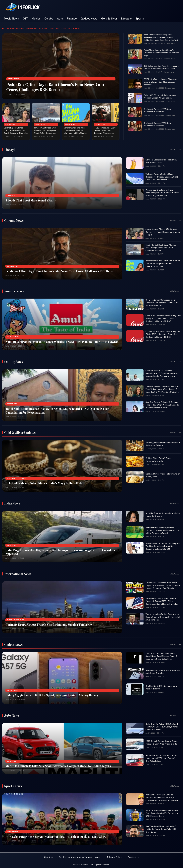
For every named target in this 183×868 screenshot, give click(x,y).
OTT (25, 19)
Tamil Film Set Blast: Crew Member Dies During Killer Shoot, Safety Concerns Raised (45, 132)
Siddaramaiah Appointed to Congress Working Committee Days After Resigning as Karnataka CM (163, 546)
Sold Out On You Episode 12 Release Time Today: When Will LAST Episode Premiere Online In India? (162, 405)
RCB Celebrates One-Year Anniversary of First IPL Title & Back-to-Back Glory (161, 67)
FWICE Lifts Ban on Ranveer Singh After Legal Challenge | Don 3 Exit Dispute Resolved (161, 82)
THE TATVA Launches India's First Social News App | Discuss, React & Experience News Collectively (161, 656)
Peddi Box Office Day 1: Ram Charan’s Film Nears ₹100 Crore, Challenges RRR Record (55, 87)
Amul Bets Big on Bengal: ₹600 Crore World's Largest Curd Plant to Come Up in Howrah (62, 342)
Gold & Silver (109, 19)
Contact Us (134, 857)
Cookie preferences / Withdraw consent (80, 857)
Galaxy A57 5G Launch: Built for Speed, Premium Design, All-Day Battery (161, 97)
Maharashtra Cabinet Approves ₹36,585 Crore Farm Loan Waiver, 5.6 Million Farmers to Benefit (162, 530)
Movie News (11, 19)
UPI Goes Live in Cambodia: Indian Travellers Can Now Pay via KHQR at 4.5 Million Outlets (162, 303)
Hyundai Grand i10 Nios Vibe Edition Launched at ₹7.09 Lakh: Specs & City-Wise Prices (162, 758)
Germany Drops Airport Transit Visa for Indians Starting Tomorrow (49, 624)
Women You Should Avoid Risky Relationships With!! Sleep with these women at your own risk (162, 193)
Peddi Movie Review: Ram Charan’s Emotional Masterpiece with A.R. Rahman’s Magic (162, 53)
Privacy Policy (114, 857)
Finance (72, 19)
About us (48, 857)
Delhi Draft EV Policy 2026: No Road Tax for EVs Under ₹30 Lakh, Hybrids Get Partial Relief (162, 727)
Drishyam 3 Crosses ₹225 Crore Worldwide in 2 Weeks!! (157, 111)
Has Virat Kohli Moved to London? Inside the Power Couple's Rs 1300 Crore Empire (161, 829)
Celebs (49, 19)
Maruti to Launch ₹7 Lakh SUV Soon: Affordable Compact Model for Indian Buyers (58, 766)
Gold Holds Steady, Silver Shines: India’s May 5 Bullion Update (45, 483)
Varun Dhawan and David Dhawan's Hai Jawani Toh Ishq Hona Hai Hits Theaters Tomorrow (76, 132)
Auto (60, 19)
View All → (175, 150)
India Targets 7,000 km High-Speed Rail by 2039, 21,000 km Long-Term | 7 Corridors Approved (60, 552)
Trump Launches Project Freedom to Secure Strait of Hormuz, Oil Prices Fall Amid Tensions (163, 617)
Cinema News (13, 79)
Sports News (169, 72)
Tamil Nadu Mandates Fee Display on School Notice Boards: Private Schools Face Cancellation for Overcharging (57, 410)
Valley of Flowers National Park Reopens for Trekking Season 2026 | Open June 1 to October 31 (162, 177)
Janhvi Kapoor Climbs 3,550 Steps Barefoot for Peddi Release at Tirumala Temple (15, 132)
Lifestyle (126, 19)
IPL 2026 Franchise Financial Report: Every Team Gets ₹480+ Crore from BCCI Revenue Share (162, 813)
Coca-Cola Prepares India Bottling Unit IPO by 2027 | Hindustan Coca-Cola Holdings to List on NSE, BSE (163, 318)
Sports (140, 19)
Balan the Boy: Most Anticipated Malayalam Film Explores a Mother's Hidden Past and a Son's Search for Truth (161, 37)
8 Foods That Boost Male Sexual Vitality (31, 200)
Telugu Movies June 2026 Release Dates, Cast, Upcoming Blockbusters (105, 131)
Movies (36, 19)
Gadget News (89, 19)
